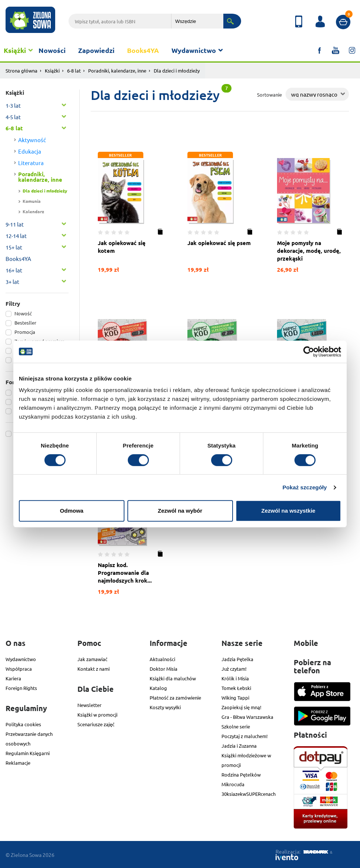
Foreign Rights (21, 688)
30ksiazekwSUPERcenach (249, 794)
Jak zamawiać (92, 659)
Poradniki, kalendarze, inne (117, 71)
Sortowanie (269, 95)
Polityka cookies (23, 724)
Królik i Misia (235, 678)
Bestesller (25, 323)
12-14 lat (16, 236)
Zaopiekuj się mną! (241, 707)
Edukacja (30, 151)
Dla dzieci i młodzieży (45, 191)
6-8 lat (74, 71)
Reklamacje (18, 763)
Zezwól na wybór (180, 511)
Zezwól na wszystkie (289, 511)
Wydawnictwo (194, 50)
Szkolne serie (236, 726)
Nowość (23, 313)
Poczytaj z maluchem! (245, 736)
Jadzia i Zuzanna (239, 746)
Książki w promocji (97, 715)
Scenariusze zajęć (96, 724)
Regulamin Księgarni (28, 753)
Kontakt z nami (94, 669)
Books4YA (143, 50)
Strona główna (21, 71)
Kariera (13, 678)
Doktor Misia (164, 669)
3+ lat (12, 281)
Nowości (52, 50)
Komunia (32, 201)
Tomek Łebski (236, 688)
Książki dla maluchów (173, 678)
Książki (15, 50)
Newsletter (89, 705)
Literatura (31, 163)
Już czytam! (234, 669)
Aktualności (162, 659)
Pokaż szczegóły (305, 487)
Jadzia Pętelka (237, 659)
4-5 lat (13, 117)
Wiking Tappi (235, 698)
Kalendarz (33, 211)
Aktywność (32, 140)
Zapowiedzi (96, 50)
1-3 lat (13, 105)
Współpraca (19, 669)
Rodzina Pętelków (241, 775)
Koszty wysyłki (165, 707)
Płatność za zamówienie (175, 698)
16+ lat (14, 270)
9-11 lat (15, 224)
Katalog (158, 688)
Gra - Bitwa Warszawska (247, 717)
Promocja (25, 332)
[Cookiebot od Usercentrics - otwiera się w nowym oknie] (309, 352)
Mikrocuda (233, 784)
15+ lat (14, 247)
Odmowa (72, 511)
